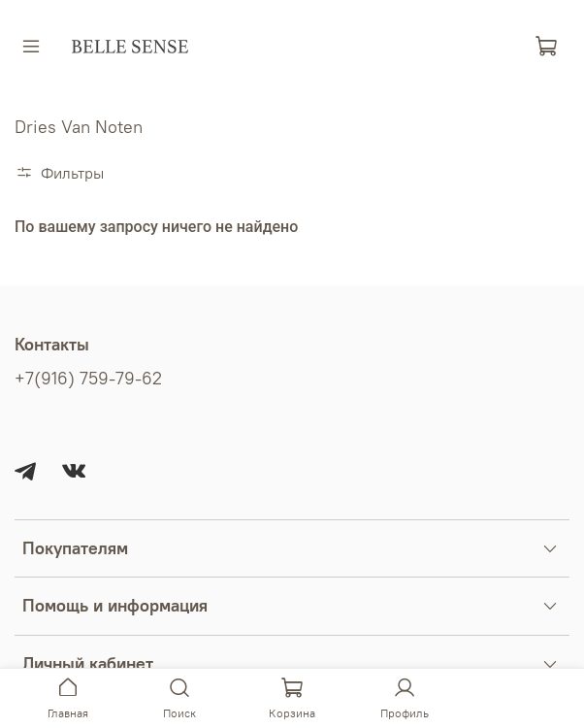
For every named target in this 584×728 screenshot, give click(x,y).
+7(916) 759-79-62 (88, 379)
